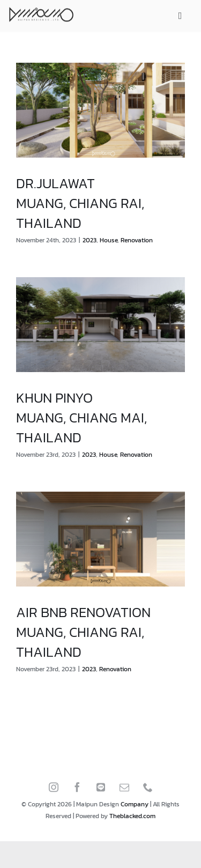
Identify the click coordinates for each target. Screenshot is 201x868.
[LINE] (101, 790)
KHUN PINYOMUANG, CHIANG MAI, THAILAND (81, 417)
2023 (90, 240)
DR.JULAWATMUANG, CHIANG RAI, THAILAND (80, 203)
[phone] (148, 790)
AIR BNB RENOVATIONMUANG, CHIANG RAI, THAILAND (83, 632)
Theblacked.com (132, 816)
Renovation (137, 240)
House (109, 240)
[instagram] (54, 790)
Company (135, 804)
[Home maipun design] (41, 14)
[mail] (124, 790)
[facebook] (77, 790)
